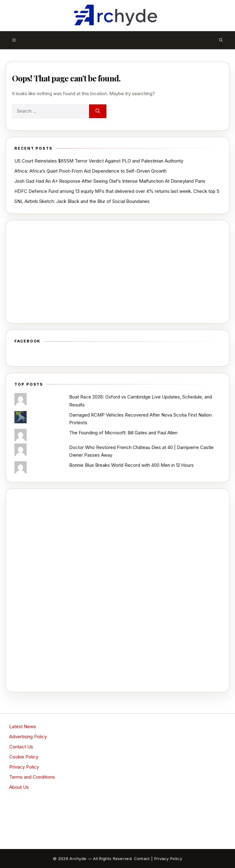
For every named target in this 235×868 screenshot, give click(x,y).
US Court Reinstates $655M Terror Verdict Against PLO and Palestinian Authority (99, 161)
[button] (221, 40)
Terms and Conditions (32, 777)
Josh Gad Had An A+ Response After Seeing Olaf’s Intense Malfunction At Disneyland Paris (110, 181)
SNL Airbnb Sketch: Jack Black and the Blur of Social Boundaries (82, 201)
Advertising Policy (28, 737)
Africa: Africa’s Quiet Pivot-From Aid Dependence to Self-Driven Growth (90, 171)
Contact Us (21, 747)
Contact (142, 859)
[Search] (98, 111)
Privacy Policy (24, 767)
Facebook (27, 341)
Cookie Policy (24, 757)
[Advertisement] (117, 272)
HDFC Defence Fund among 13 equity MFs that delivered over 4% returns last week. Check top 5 (117, 191)
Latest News (23, 726)
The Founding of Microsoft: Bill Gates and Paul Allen (123, 433)
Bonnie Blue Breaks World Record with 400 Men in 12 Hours (131, 465)
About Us (19, 787)
